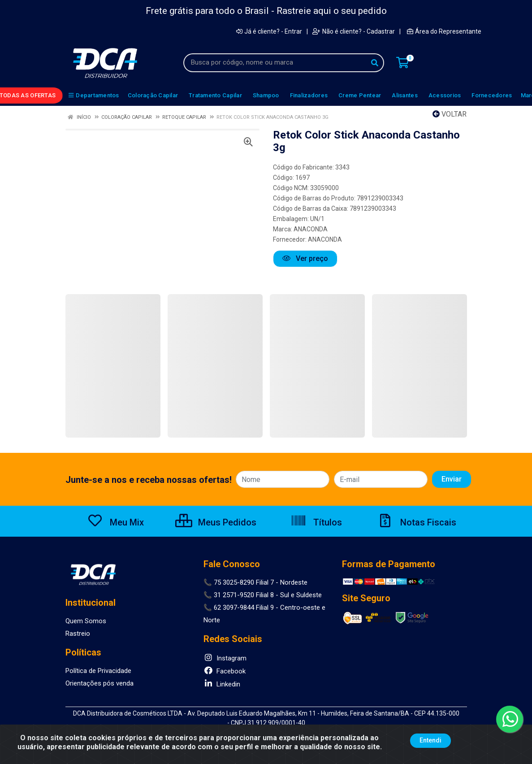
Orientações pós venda (99, 683)
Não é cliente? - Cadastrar (354, 31)
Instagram (225, 658)
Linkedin (222, 684)
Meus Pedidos (216, 522)
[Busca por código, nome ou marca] (275, 63)
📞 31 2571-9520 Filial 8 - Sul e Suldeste (263, 595)
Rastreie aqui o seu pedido (332, 11)
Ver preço (305, 258)
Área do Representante (444, 31)
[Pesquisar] (375, 63)
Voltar (450, 114)
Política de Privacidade (98, 671)
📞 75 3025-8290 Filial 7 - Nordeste (255, 582)
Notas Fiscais (417, 522)
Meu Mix (115, 522)
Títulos (316, 522)
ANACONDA (311, 229)
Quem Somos (86, 621)
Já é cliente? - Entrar (269, 31)
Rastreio (78, 634)
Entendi (430, 740)
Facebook (225, 671)
